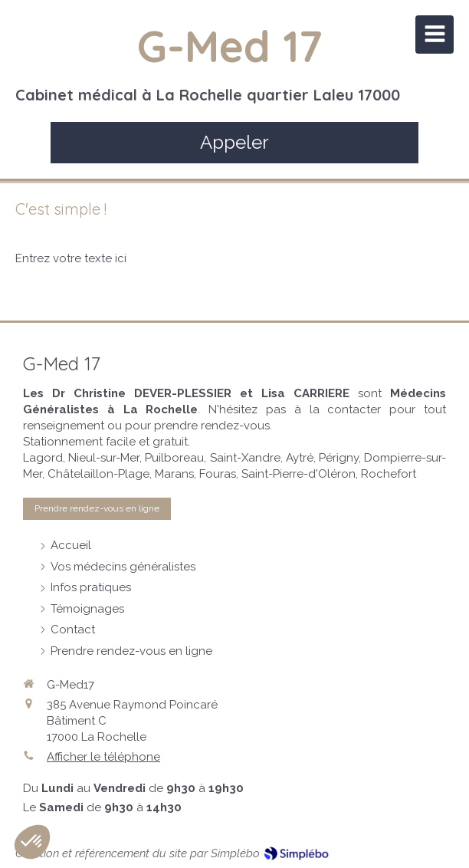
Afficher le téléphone (103, 757)
